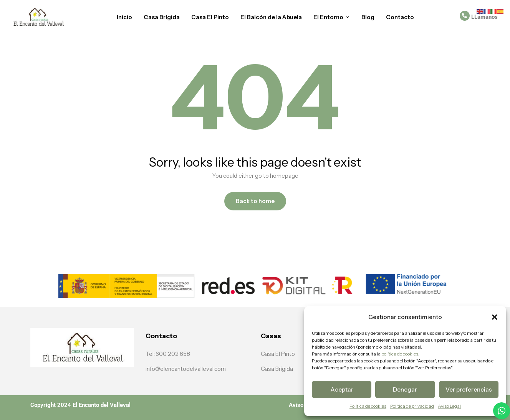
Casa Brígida (162, 17)
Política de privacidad (412, 406)
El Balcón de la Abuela (271, 17)
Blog (368, 17)
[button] (495, 317)
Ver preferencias (469, 389)
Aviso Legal (449, 406)
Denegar (405, 389)
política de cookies (399, 354)
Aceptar (342, 389)
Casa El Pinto (210, 17)
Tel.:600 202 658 (168, 354)
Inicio (124, 17)
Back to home (255, 201)
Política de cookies (368, 406)
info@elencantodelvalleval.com (186, 369)
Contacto (400, 17)
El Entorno (332, 17)
